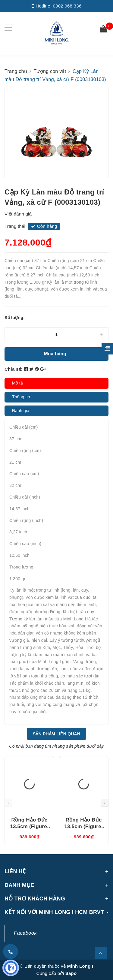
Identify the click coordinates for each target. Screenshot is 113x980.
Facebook (25, 933)
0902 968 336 (67, 6)
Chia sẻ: (14, 369)
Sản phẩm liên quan (57, 734)
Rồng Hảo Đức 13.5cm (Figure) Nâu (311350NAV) (29, 826)
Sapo (71, 973)
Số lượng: (15, 318)
